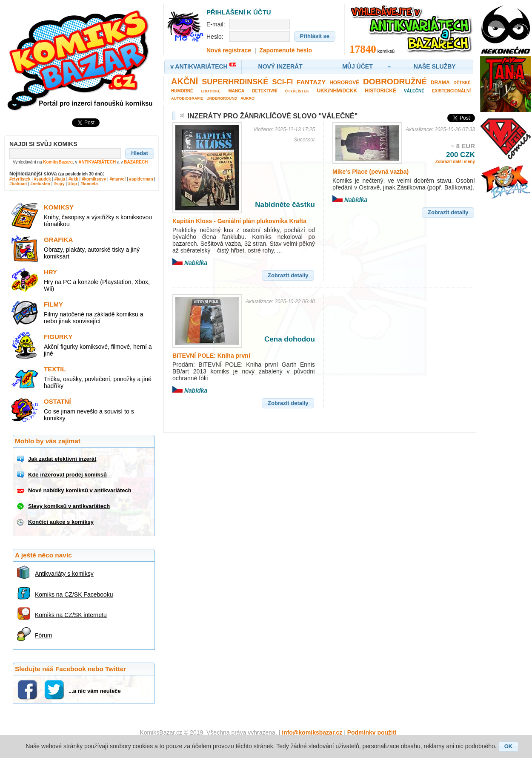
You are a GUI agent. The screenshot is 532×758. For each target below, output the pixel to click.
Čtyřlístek (297, 91)
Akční (184, 81)
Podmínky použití (372, 732)
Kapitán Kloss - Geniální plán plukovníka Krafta (239, 221)
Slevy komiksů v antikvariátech (69, 506)
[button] (140, 153)
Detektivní (265, 91)
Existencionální (451, 91)
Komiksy (59, 207)
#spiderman (141, 179)
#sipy (59, 184)
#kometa (89, 184)
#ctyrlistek (20, 179)
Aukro (247, 98)
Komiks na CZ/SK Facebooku (74, 594)
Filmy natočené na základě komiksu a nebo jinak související (93, 318)
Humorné (182, 91)
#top (73, 184)
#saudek (43, 179)
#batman (18, 184)
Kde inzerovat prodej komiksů (67, 475)
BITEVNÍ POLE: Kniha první (211, 356)
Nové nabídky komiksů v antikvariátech (80, 490)
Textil (55, 369)
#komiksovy (94, 179)
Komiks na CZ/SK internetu (71, 615)
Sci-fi (282, 82)
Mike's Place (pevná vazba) (370, 172)
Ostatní (57, 401)
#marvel (117, 179)
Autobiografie (187, 98)
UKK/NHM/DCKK (337, 91)
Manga (236, 91)
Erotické (211, 91)
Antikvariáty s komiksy (64, 574)
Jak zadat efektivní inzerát (62, 459)
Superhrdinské (235, 82)
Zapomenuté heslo (286, 50)
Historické (380, 91)
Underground (222, 98)
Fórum (43, 635)
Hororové (344, 83)
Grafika (58, 240)
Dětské (462, 83)
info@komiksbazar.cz (312, 732)
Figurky (58, 337)
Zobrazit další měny (455, 162)
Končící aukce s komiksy (61, 522)
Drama (440, 83)
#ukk (73, 179)
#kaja (60, 179)
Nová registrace (229, 50)
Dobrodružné (395, 82)
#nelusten (40, 184)
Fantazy (311, 82)
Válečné (414, 91)
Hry (50, 272)
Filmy (53, 304)
